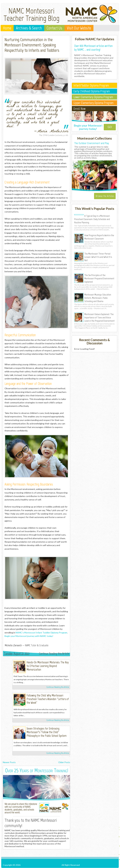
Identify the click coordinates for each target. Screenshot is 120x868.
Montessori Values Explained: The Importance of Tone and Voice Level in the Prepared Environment (99, 317)
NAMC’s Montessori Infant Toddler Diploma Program (41, 633)
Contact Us (54, 28)
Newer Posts (9, 762)
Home (7, 28)
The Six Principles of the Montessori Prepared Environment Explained (99, 278)
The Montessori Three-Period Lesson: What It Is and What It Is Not (98, 257)
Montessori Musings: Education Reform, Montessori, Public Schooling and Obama (98, 298)
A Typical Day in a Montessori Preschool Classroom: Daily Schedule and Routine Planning (92, 219)
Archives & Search (29, 28)
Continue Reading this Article (54, 653)
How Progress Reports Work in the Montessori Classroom (99, 237)
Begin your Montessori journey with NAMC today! (29, 636)
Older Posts (64, 762)
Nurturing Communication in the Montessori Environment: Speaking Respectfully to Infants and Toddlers (32, 45)
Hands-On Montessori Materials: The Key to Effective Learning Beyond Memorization (48, 666)
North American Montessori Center (6, 664)
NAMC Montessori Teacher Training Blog (31, 15)
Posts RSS (95, 865)
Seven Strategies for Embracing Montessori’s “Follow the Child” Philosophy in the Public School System (47, 732)
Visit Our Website (79, 28)
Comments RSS (110, 865)
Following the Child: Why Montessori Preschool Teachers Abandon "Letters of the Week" (48, 699)
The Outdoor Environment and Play (92, 143)
